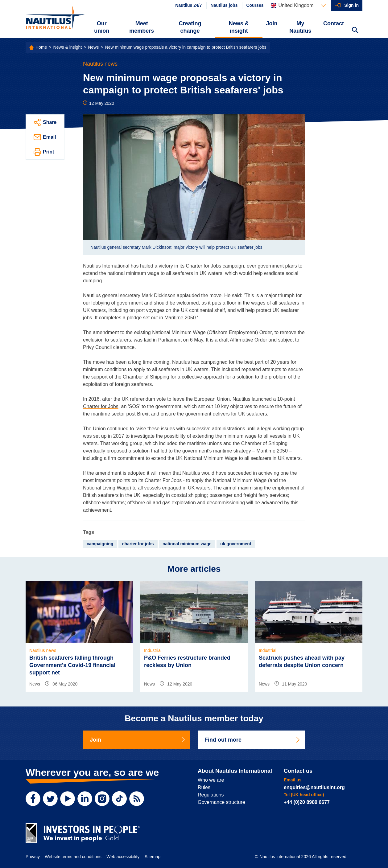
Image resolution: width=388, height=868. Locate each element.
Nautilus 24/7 (188, 5)
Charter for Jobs (204, 266)
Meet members (142, 27)
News (93, 47)
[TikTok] (119, 799)
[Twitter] (50, 799)
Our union (102, 27)
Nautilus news (100, 64)
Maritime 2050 (180, 318)
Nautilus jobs (224, 5)
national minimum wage (187, 544)
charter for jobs (138, 544)
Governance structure (221, 802)
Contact (334, 23)
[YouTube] (68, 799)
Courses (255, 5)
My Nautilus (300, 27)
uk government (236, 544)
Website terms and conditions (73, 857)
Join (272, 23)
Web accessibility (123, 857)
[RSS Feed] (137, 799)
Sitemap (153, 857)
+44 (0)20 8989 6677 (307, 802)
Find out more (253, 740)
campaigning (100, 544)
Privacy (33, 857)
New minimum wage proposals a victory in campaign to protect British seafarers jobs (186, 47)
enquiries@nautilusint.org (314, 787)
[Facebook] (33, 799)
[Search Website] (355, 31)
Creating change (190, 27)
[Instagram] (102, 799)
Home (41, 47)
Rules (204, 787)
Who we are (211, 780)
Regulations (211, 795)
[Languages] (299, 6)
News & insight (239, 27)
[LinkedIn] (85, 799)
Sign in (351, 5)
